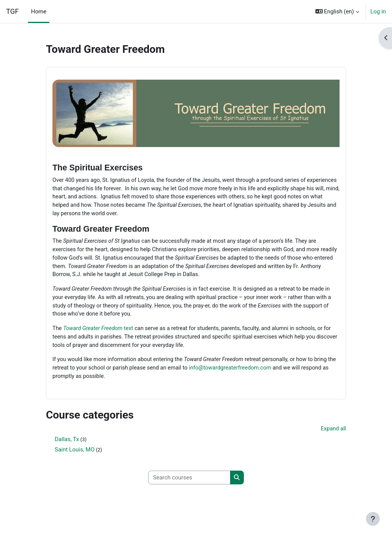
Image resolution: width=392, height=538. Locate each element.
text (100, 332)
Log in (378, 11)
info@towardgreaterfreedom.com (245, 372)
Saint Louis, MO (75, 455)
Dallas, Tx (67, 444)
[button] (337, 11)
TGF (12, 11)
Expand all (333, 434)
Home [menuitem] (39, 11)
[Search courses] (189, 482)
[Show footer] (373, 519)
